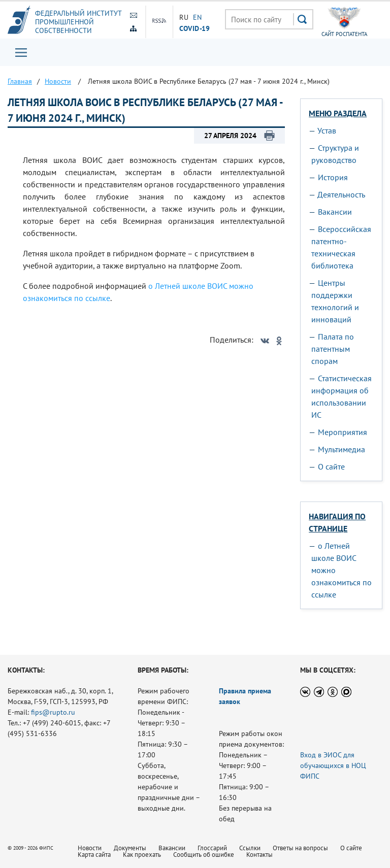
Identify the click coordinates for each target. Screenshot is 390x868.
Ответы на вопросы (300, 848)
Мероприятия (343, 432)
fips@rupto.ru (53, 712)
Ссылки (250, 848)
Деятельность (341, 194)
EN (198, 17)
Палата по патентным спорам (333, 349)
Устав (327, 130)
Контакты (259, 855)
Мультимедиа (342, 449)
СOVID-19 (194, 28)
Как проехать (142, 855)
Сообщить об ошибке (204, 855)
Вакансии (335, 212)
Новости (90, 848)
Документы (130, 848)
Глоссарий (212, 848)
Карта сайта (94, 855)
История (333, 177)
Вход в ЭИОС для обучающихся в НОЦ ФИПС (333, 765)
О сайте (331, 466)
